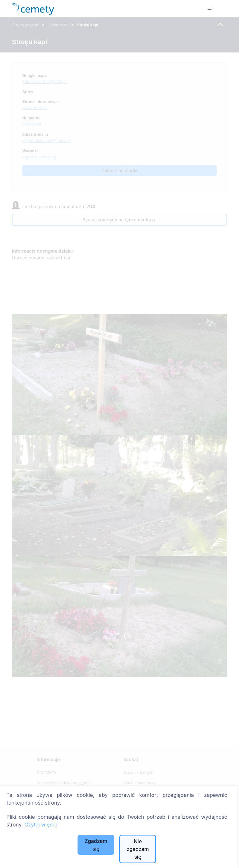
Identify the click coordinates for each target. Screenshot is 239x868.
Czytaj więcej (41, 825)
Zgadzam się (96, 845)
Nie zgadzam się (138, 849)
